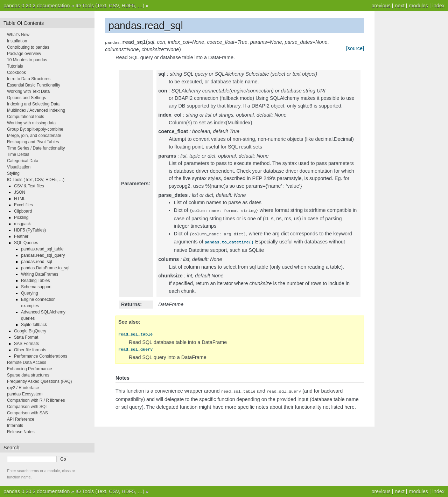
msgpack (22, 224)
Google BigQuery (30, 331)
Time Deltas (18, 154)
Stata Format (26, 337)
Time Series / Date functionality (36, 148)
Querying (30, 293)
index (439, 6)
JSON (20, 192)
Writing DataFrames (40, 274)
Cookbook (16, 73)
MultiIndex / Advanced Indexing (36, 110)
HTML (20, 199)
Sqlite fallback (34, 325)
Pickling (21, 218)
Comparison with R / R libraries (36, 400)
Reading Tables (36, 281)
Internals (15, 426)
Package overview (24, 54)
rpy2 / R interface (23, 388)
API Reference (21, 419)
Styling (13, 173)
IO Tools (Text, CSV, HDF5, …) (110, 6)
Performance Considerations (41, 356)
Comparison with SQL (27, 407)
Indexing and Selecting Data (33, 104)
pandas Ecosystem (25, 394)
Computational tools (26, 117)
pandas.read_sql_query (43, 255)
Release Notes (21, 432)
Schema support (36, 287)
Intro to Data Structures (29, 79)
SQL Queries (26, 243)
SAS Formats (26, 344)
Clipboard (23, 211)
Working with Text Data (28, 91)
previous (381, 6)
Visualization (19, 167)
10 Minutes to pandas (27, 60)
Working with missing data (31, 123)
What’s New (18, 35)
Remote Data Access (27, 363)
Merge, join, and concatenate (34, 136)
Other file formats (30, 350)
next (400, 6)
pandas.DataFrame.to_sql (45, 268)
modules (418, 6)
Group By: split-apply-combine (35, 129)
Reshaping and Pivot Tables (33, 142)
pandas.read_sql (37, 262)
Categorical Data (23, 161)
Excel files (23, 205)
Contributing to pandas (28, 47)
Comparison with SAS (27, 413)
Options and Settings (26, 98)
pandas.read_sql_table (42, 249)
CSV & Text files (29, 186)
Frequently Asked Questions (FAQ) (39, 381)
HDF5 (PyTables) (30, 230)
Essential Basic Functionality (34, 85)
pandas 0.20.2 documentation (37, 6)
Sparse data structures (28, 375)
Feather (21, 236)
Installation (17, 41)
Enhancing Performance (30, 369)
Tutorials (15, 66)
